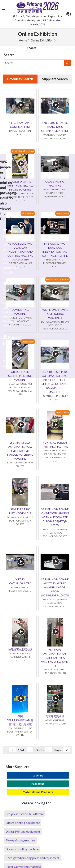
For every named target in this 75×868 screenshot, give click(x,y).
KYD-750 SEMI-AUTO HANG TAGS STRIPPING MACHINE (55, 127)
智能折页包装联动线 (20, 649)
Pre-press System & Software (25, 814)
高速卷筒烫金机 (55, 716)
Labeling (38, 775)
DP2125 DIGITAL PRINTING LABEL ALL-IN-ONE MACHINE (20, 185)
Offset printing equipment (23, 823)
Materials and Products (38, 792)
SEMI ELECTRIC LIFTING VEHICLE (20, 511)
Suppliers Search (55, 79)
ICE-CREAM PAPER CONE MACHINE (20, 125)
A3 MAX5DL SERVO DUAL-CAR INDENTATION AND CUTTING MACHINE (20, 250)
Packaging (38, 784)
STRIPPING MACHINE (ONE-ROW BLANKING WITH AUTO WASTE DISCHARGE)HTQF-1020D (55, 517)
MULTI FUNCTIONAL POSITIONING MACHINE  (55, 314)
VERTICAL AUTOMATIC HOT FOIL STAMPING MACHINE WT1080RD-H (55, 657)
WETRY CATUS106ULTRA (20, 581)
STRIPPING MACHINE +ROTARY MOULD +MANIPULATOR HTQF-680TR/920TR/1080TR (55, 587)
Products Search (20, 79)
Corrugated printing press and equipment (32, 858)
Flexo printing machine (20, 840)
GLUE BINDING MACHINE (55, 183)
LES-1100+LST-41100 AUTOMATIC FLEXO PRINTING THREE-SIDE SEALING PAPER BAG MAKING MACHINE (55, 382)
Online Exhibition (42, 40)
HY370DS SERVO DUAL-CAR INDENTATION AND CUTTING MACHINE (55, 250)
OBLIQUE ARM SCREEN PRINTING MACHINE (20, 376)
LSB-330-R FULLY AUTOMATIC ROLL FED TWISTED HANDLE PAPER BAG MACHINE (20, 451)
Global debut (28, 213)
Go (66, 750)
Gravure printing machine (22, 849)
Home (23, 40)
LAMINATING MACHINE (20, 312)
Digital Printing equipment (23, 831)
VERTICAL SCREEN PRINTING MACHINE (55, 445)
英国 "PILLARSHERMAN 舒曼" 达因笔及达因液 (20, 720)
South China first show (23, 151)
